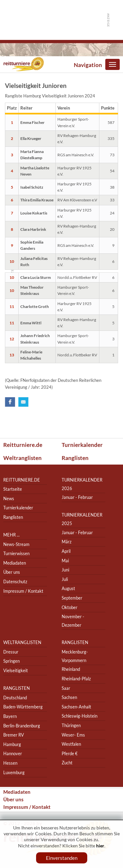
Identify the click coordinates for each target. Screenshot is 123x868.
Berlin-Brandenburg (22, 726)
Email (23, 402)
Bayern (10, 716)
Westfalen (71, 744)
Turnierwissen (16, 553)
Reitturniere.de (23, 445)
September (72, 598)
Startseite (13, 489)
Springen (11, 661)
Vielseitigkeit (16, 670)
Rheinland (71, 669)
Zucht (67, 763)
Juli (65, 579)
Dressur (11, 652)
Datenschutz (15, 581)
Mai (65, 561)
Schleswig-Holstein (80, 716)
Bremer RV (14, 735)
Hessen (10, 763)
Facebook (10, 402)
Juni (65, 570)
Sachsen (69, 697)
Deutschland (15, 698)
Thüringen (71, 725)
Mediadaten (15, 563)
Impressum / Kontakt (23, 591)
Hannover (13, 754)
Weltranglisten (22, 458)
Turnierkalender (82, 445)
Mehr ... (11, 535)
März (67, 542)
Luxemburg (14, 772)
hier (100, 846)
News (9, 498)
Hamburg (12, 744)
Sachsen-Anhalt (76, 707)
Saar (66, 688)
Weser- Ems (73, 735)
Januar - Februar (77, 497)
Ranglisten (75, 458)
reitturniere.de (22, 480)
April (66, 551)
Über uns (12, 572)
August (68, 589)
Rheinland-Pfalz (76, 679)
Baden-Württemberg (23, 707)
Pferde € (70, 753)
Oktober (70, 607)
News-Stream (16, 544)
